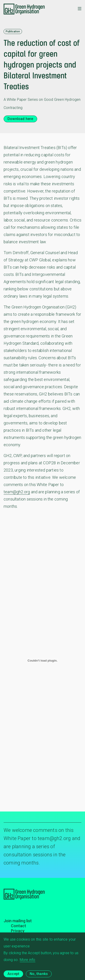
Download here (20, 119)
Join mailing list (18, 921)
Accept (13, 976)
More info (28, 962)
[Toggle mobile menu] (80, 9)
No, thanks (39, 976)
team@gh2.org (17, 492)
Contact (18, 926)
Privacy (18, 931)
